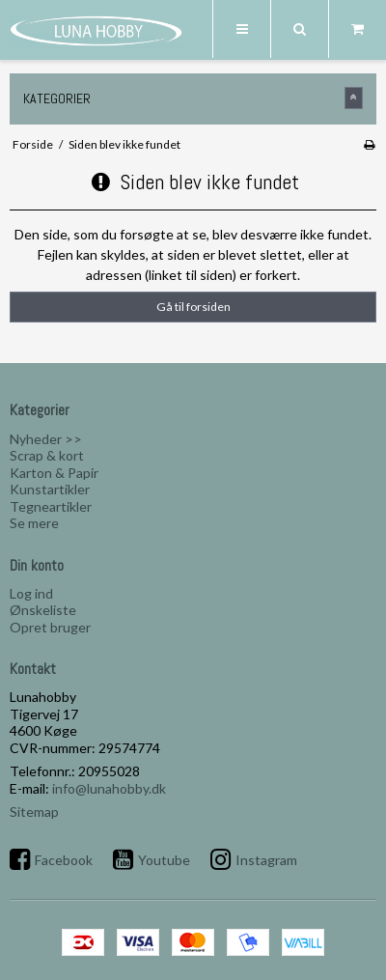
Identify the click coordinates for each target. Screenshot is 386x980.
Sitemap (34, 812)
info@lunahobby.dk (109, 788)
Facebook (64, 860)
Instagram (266, 860)
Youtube (164, 860)
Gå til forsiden (193, 307)
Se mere (34, 523)
